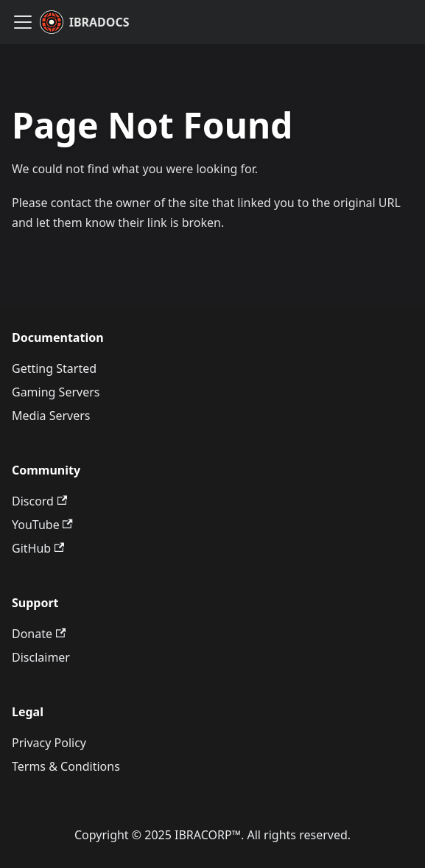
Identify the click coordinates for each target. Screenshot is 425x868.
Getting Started (54, 368)
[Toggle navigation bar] (23, 22)
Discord (39, 501)
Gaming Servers (56, 392)
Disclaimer (41, 657)
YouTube (42, 525)
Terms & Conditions (66, 766)
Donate (39, 634)
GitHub (38, 548)
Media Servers (51, 416)
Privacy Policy (49, 743)
